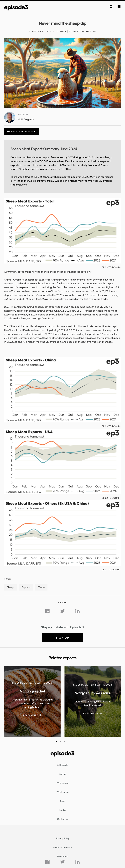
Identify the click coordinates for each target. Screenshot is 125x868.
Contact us (62, 819)
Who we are (62, 783)
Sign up (62, 638)
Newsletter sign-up (21, 131)
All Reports (62, 765)
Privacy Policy (62, 838)
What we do (62, 792)
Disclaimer (62, 856)
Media (63, 810)
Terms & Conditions (63, 847)
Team (63, 801)
